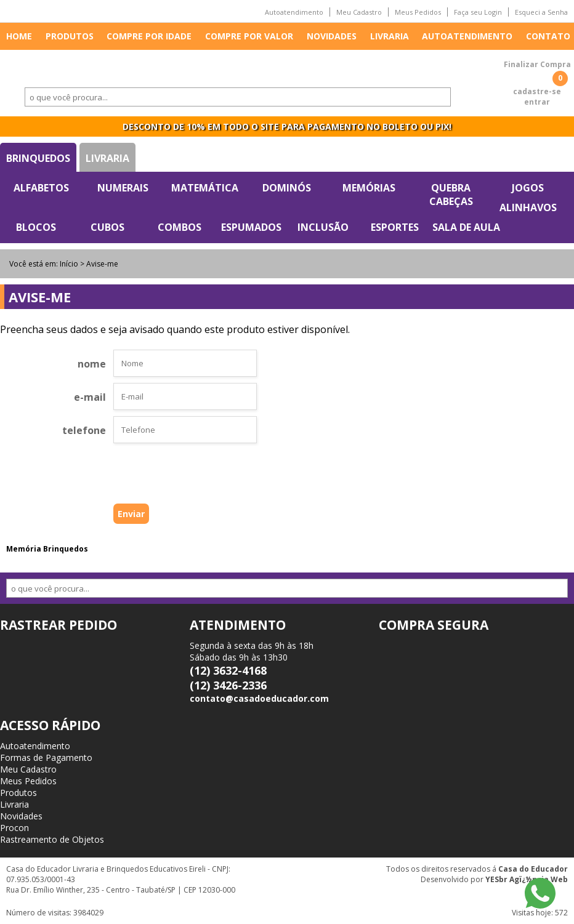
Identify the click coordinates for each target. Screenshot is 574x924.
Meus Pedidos (418, 12)
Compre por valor (249, 36)
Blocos (36, 227)
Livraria (390, 36)
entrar (537, 102)
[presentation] (166, 476)
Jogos (528, 188)
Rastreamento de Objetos (52, 839)
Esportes (395, 227)
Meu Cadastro (359, 12)
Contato (548, 36)
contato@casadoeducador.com (259, 698)
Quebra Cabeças (451, 195)
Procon (14, 828)
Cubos (107, 227)
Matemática (205, 188)
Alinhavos (528, 207)
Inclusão (323, 227)
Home (19, 36)
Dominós (287, 188)
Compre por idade (149, 36)
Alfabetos (41, 188)
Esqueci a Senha (541, 12)
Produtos (70, 36)
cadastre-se (537, 91)
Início (69, 264)
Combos (180, 227)
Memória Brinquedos (47, 549)
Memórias (369, 188)
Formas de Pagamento (46, 757)
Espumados (251, 227)
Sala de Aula (466, 227)
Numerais (123, 188)
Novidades (332, 36)
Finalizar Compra (537, 64)
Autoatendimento (294, 12)
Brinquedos (38, 158)
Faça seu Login (478, 12)
